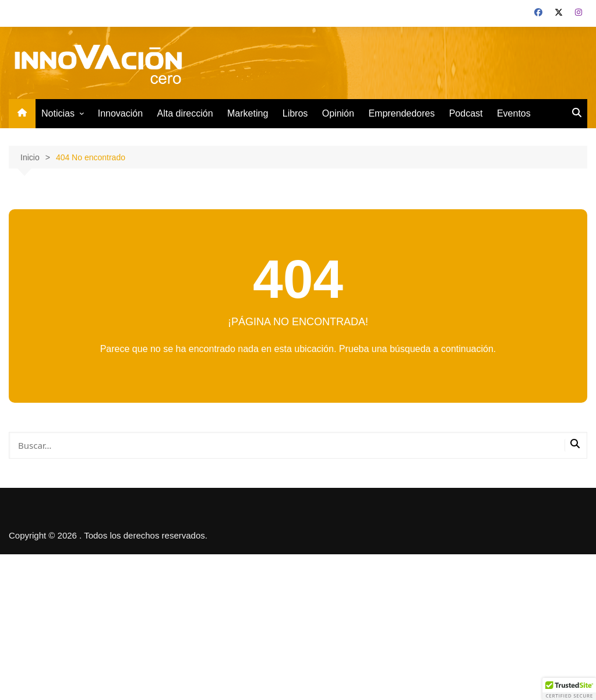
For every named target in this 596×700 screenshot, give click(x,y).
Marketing (248, 113)
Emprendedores (401, 113)
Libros (295, 113)
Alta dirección (185, 113)
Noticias (58, 113)
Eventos (514, 113)
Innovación (120, 113)
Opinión (338, 113)
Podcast (466, 113)
